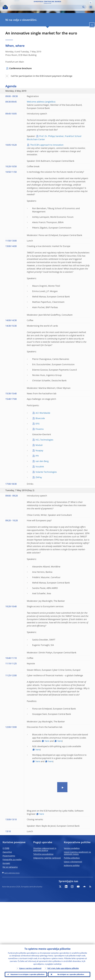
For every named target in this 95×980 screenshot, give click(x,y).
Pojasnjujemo (9, 856)
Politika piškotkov (72, 858)
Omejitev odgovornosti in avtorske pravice (45, 849)
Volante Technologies (46, 472)
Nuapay (39, 450)
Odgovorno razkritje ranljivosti (47, 858)
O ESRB (6, 848)
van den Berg (42, 461)
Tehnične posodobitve (43, 854)
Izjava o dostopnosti (73, 862)
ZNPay (39, 477)
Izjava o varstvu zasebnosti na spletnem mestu (77, 853)
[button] (91, 2)
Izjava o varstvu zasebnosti (30, 968)
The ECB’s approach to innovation (47, 145)
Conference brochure (20, 68)
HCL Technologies (44, 440)
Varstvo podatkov (72, 848)
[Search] (46, 7)
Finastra (40, 429)
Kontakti (6, 863)
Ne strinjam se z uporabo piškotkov (71, 974)
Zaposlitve (7, 852)
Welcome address (36, 102)
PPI (37, 456)
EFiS (38, 424)
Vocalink (40, 467)
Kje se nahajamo (10, 867)
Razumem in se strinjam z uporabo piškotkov (28, 974)
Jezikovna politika (72, 865)
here (47, 741)
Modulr (39, 445)
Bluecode (40, 418)
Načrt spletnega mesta (12, 873)
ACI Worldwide (43, 413)
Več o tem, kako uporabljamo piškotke (63, 968)
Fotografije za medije (12, 859)
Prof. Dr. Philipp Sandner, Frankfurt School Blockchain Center (54, 138)
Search (83, 7)
